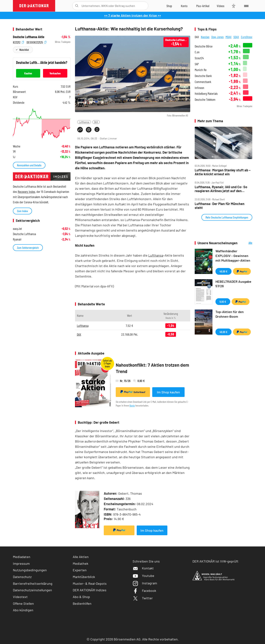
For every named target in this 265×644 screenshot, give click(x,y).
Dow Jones (217, 37)
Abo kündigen (23, 610)
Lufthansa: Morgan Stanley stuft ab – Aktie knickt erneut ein (223, 172)
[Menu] (246, 6)
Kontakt (143, 568)
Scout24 (199, 58)
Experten (80, 570)
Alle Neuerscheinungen (246, 243)
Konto (132, 405)
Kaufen (28, 73)
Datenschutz (22, 577)
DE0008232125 (36, 42)
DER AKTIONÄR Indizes (90, 590)
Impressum (21, 563)
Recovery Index (26, 192)
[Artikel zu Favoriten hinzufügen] (97, 129)
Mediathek (81, 563)
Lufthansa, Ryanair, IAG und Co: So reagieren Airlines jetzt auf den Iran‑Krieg (221, 189)
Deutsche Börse (204, 46)
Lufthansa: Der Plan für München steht (220, 206)
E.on (197, 52)
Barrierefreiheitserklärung (33, 583)
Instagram (145, 583)
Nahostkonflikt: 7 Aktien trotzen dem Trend (152, 368)
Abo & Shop (81, 597)
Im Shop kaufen (168, 392)
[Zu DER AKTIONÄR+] (203, 6)
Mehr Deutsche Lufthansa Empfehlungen (227, 217)
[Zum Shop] (169, 6)
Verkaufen (55, 73)
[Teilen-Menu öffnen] (80, 130)
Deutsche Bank (203, 76)
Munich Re (201, 70)
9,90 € (223, 302)
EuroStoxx (247, 37)
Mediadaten (22, 557)
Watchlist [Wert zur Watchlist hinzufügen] (24, 50)
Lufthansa (84, 122)
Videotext (20, 597)
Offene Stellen (23, 603)
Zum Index (22, 211)
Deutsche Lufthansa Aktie (29, 37)
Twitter (143, 598)
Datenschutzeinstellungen (32, 590)
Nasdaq (205, 37)
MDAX (229, 37)
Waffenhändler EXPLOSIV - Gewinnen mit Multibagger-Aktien (233, 256)
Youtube (143, 576)
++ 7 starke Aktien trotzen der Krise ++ (133, 15)
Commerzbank (203, 82)
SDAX (236, 37)
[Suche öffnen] (77, 6)
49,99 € (223, 271)
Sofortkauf (133, 392)
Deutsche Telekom (205, 100)
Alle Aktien (81, 557)
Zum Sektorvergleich (28, 248)
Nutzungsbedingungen (30, 570)
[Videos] (221, 6)
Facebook (144, 591)
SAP (197, 64)
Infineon (199, 88)
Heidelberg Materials (206, 94)
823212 (18, 42)
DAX (96, 122)
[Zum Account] (184, 6)
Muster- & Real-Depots (90, 583)
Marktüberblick (84, 577)
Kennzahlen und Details (29, 165)
